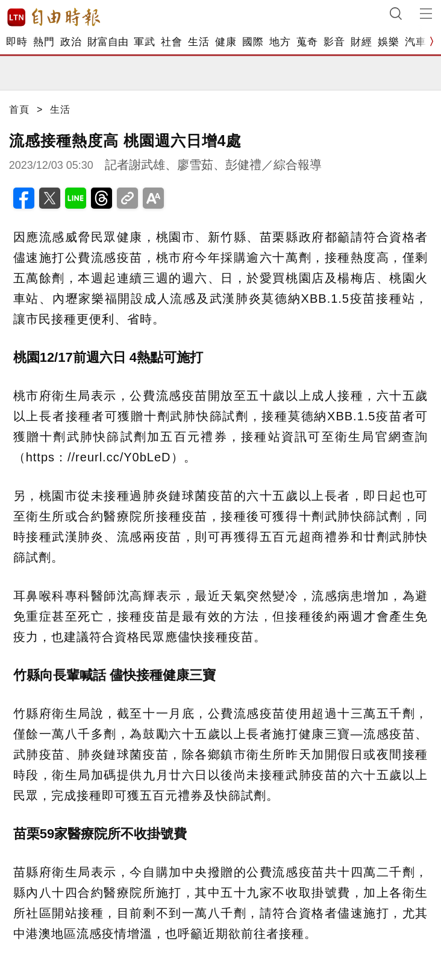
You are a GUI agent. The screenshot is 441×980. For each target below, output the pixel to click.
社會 (171, 42)
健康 (226, 42)
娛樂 (388, 42)
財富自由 (108, 42)
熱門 (44, 42)
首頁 (19, 109)
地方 (280, 42)
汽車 (415, 42)
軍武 (144, 42)
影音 (334, 42)
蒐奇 (307, 42)
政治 (71, 42)
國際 (253, 42)
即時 (17, 42)
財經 (361, 42)
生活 (199, 42)
